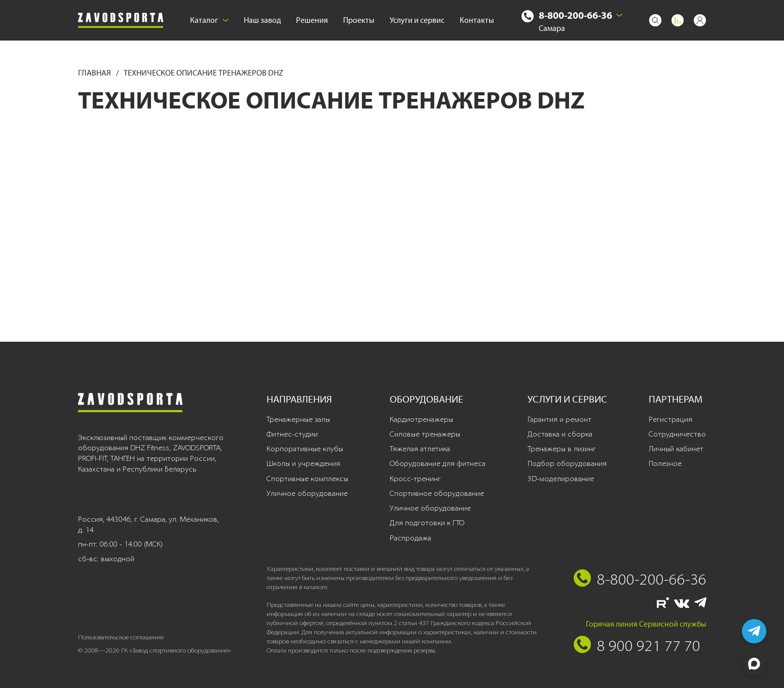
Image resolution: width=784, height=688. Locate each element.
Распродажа (410, 538)
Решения (312, 20)
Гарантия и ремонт (559, 419)
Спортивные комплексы (307, 479)
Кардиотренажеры (421, 419)
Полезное (665, 463)
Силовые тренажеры (425, 434)
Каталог (209, 20)
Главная (95, 73)
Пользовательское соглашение (121, 637)
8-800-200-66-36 (575, 15)
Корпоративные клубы (305, 449)
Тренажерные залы (298, 419)
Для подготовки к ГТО (427, 523)
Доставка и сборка (560, 434)
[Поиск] (655, 20)
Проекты (359, 20)
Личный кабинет (676, 449)
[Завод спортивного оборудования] (121, 21)
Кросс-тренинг (415, 479)
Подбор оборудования (567, 463)
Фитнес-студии (292, 434)
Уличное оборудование (307, 493)
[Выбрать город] (619, 15)
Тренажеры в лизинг (562, 449)
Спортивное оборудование (437, 493)
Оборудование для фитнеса (438, 463)
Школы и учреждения (303, 463)
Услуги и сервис (417, 20)
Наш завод (262, 20)
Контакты (477, 20)
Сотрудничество (677, 434)
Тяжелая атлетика (420, 449)
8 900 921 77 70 (649, 645)
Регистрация (670, 419)
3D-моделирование (561, 479)
